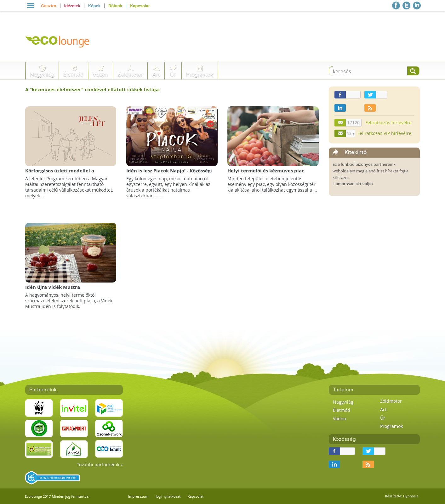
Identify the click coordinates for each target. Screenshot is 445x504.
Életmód (73, 74)
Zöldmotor (130, 74)
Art (156, 74)
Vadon (100, 74)
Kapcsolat (140, 6)
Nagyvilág (42, 74)
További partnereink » (100, 465)
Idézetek (72, 6)
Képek (94, 6)
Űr (173, 74)
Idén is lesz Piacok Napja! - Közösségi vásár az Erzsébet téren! (169, 174)
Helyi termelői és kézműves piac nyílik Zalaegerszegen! (266, 174)
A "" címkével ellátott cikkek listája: (93, 90)
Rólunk (115, 6)
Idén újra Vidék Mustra (53, 287)
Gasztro (48, 6)
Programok (200, 74)
